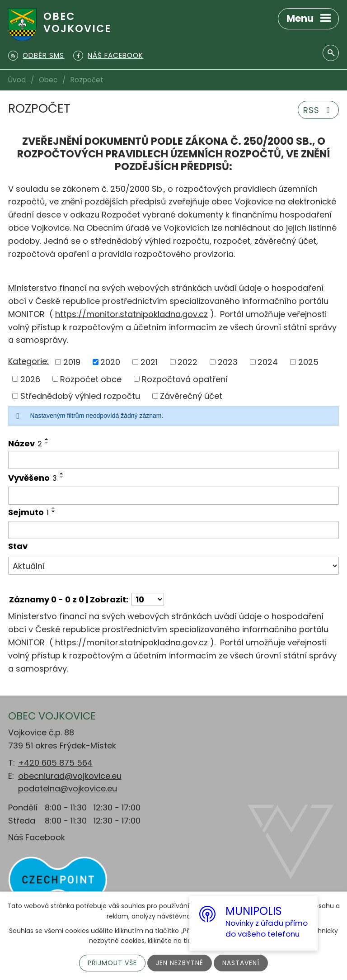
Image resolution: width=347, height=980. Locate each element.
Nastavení (241, 963)
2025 (308, 362)
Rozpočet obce (91, 379)
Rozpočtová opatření (185, 379)
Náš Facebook (37, 837)
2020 (110, 362)
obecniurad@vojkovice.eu (70, 776)
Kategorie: (28, 361)
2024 (268, 362)
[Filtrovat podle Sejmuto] (173, 530)
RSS (319, 110)
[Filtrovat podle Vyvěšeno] (173, 496)
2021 (149, 362)
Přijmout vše (112, 963)
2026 (30, 379)
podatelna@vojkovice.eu (68, 788)
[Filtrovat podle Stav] (173, 566)
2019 (72, 362)
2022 (188, 362)
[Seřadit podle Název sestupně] (47, 443)
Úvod (17, 80)
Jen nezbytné (180, 963)
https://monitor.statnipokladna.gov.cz (131, 314)
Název (25, 443)
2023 (228, 362)
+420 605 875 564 (55, 763)
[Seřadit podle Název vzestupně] (47, 439)
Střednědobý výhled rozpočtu (80, 396)
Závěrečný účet (191, 396)
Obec (48, 80)
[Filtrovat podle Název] (173, 460)
